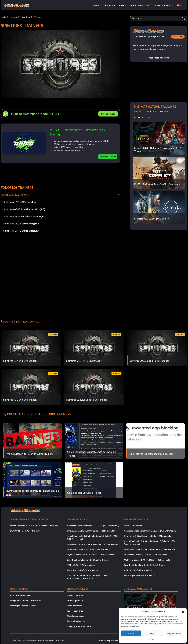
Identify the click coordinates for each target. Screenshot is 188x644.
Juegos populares (75, 595)
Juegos (14, 17)
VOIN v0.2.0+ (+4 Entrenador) (81, 565)
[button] (183, 612)
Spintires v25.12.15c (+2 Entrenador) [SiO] (25, 216)
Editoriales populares (77, 621)
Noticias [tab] (151, 111)
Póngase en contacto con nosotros (26, 600)
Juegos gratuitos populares (79, 626)
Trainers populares (76, 600)
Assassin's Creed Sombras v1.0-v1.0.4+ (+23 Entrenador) (93, 525)
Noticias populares (76, 616)
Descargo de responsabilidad (23, 606)
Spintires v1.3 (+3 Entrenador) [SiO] (21, 231)
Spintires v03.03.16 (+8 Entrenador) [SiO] (24, 209)
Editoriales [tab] (166, 111)
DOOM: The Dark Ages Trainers (25, 531)
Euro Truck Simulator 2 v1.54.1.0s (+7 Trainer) (88, 560)
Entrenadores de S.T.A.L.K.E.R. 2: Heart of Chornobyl (34, 525)
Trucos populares (75, 611)
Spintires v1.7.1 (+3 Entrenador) (19, 202)
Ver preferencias (174, 633)
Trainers (38, 17)
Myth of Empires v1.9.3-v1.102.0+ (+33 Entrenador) (91, 555)
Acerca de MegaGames (21, 595)
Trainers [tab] (138, 111)
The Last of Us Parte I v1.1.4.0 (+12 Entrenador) (89, 549)
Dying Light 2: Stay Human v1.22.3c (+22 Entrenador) (91, 531)
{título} (151, 639)
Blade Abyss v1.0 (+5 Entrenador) (82, 570)
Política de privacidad (109, 640)
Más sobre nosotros (159, 58)
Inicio (3, 17)
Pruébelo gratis (108, 114)
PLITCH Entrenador (133, 525)
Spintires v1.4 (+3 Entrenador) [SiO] (21, 224)
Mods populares (74, 606)
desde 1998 (178, 36)
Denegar (153, 633)
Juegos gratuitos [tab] (142, 118)
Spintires (26, 17)
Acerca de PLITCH (108, 157)
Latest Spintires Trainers (15, 195)
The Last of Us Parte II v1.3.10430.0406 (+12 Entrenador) (93, 544)
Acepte (131, 633)
